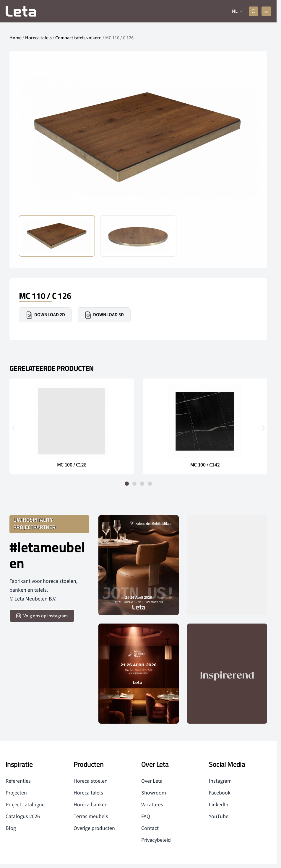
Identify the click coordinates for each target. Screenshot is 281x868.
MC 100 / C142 (205, 465)
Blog (11, 828)
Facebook (220, 793)
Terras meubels (91, 816)
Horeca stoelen (91, 781)
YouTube (219, 816)
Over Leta (152, 781)
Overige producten (94, 828)
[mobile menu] (266, 11)
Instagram (220, 781)
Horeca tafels (38, 38)
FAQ (146, 816)
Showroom (154, 793)
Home (16, 38)
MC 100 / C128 (72, 465)
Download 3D (104, 315)
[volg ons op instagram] (42, 616)
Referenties (18, 781)
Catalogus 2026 (23, 816)
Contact (150, 828)
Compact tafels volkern (78, 38)
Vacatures (152, 805)
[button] (13, 428)
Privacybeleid (156, 840)
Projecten (16, 793)
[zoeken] (254, 11)
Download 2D (45, 315)
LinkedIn (219, 805)
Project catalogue (25, 805)
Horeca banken (91, 805)
